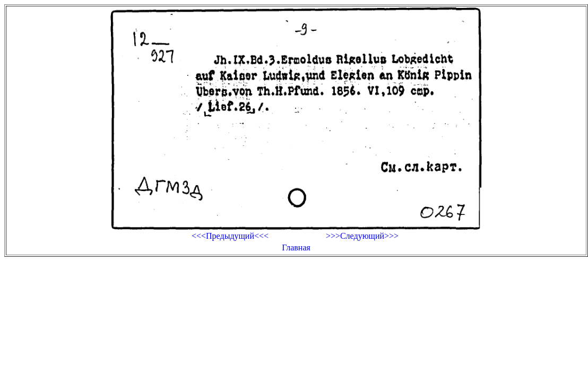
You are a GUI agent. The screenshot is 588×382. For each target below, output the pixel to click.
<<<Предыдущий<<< (230, 236)
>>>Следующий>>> (362, 236)
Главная (296, 248)
